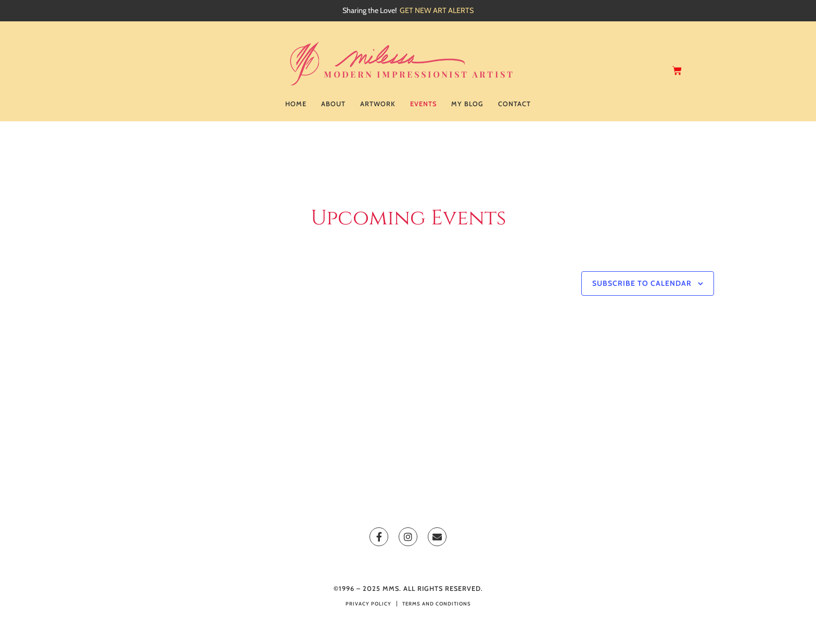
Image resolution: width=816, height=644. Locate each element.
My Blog (467, 104)
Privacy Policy (368, 604)
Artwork (378, 104)
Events (423, 104)
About (333, 104)
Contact (514, 104)
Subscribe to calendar (642, 283)
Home (296, 104)
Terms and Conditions (437, 604)
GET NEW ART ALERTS (437, 10)
